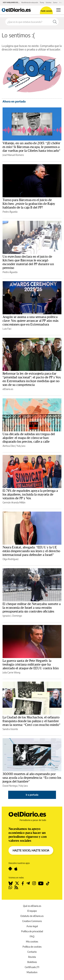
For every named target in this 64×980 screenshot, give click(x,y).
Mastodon (32, 972)
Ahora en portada (14, 101)
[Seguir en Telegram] (28, 883)
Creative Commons (32, 921)
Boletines (32, 962)
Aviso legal (32, 926)
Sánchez (49, 2)
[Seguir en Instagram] (34, 883)
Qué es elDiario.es (32, 906)
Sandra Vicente (10, 729)
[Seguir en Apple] (16, 869)
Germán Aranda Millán (14, 502)
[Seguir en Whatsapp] (10, 887)
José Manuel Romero (13, 155)
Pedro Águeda (10, 212)
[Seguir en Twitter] (17, 883)
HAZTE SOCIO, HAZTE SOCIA (31, 850)
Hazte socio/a (46, 11)
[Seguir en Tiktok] (48, 883)
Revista (32, 957)
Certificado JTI (32, 967)
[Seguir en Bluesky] (11, 883)
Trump (42, 2)
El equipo (32, 911)
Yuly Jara (21, 446)
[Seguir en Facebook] (23, 883)
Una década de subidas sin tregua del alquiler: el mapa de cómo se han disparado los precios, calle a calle (29, 438)
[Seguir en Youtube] (41, 883)
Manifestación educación (30, 2)
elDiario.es (8, 389)
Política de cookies (32, 947)
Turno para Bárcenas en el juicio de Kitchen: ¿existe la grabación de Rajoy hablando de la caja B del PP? (29, 204)
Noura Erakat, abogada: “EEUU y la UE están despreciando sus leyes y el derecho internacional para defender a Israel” (31, 551)
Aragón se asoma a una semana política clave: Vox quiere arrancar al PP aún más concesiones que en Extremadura (31, 321)
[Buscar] (55, 22)
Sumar (55, 2)
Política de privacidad (32, 931)
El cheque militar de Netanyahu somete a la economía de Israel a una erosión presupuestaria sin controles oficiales (32, 608)
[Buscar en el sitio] (28, 22)
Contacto (32, 952)
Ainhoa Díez (9, 446)
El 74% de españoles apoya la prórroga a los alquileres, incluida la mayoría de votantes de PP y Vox (30, 495)
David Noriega (10, 786)
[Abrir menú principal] (58, 10)
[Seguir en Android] (10, 869)
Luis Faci (7, 329)
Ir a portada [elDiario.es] (32, 795)
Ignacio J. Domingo (12, 616)
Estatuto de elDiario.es (32, 916)
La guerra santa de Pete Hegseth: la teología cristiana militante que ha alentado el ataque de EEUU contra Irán (31, 665)
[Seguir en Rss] (16, 887)
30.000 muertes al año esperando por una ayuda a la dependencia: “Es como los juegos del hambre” (32, 778)
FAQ (32, 936)
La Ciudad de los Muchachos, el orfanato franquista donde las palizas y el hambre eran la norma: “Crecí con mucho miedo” (31, 721)
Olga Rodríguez (10, 559)
